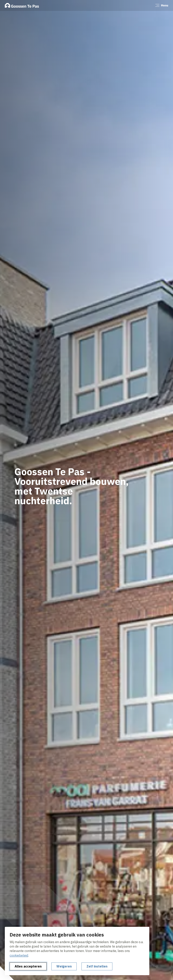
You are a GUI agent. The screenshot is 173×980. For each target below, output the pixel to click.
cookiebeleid (19, 955)
